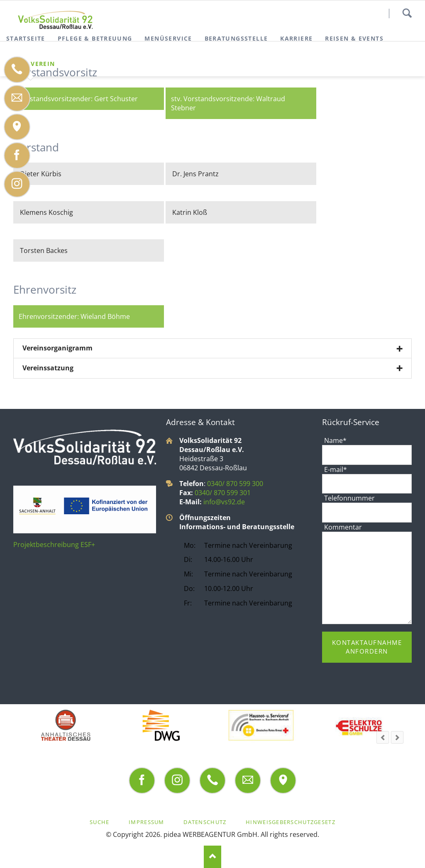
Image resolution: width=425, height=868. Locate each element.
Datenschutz (205, 822)
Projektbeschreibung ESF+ (54, 545)
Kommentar (343, 527)
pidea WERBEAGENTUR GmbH (210, 834)
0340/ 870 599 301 (223, 493)
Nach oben (213, 857)
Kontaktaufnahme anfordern (367, 647)
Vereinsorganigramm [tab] (57, 348)
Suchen (407, 13)
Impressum (147, 822)
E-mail (335, 469)
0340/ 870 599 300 (235, 484)
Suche (99, 822)
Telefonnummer (349, 498)
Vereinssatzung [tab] (48, 368)
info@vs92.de (224, 502)
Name (335, 440)
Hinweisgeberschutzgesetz (291, 822)
